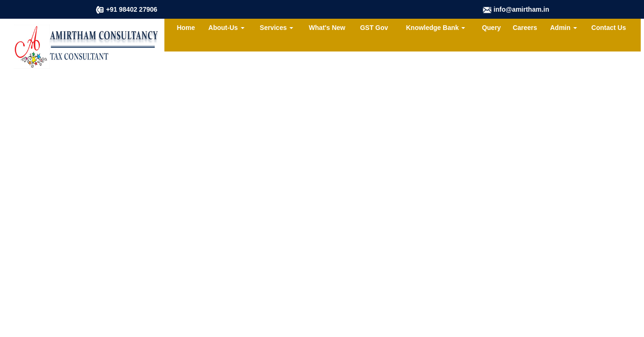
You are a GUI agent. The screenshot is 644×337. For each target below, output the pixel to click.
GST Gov (374, 28)
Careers (525, 28)
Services (277, 28)
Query (491, 28)
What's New (327, 28)
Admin (564, 28)
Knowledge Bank (436, 28)
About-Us (226, 28)
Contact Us (609, 28)
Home (186, 28)
